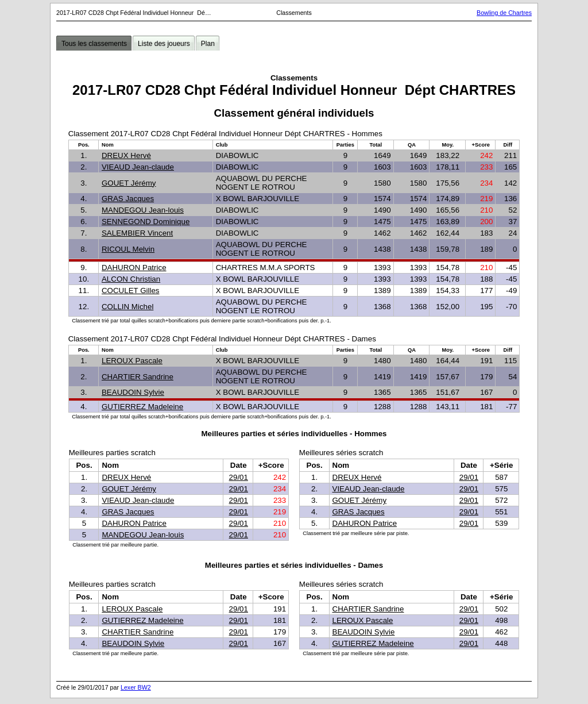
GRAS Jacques (128, 199)
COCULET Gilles (130, 291)
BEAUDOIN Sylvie (133, 392)
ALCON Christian (131, 279)
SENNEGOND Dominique (146, 222)
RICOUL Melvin (128, 249)
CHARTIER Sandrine (138, 377)
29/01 (239, 477)
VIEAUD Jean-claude (138, 167)
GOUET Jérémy (129, 183)
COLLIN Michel (127, 307)
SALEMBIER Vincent (137, 233)
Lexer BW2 (136, 687)
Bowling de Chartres (504, 13)
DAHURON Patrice (134, 268)
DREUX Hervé (126, 155)
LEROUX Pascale (132, 361)
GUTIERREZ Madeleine (142, 407)
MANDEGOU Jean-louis (143, 210)
